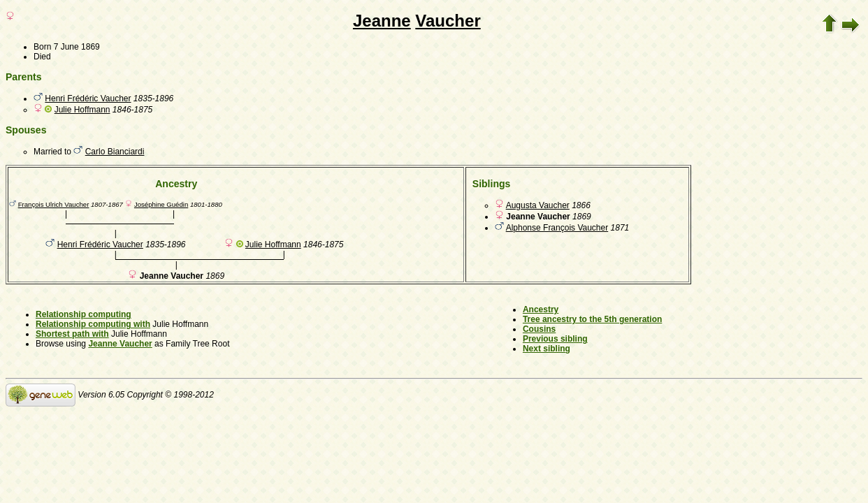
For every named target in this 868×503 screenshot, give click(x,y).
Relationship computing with (93, 324)
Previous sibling (555, 339)
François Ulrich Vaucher (54, 204)
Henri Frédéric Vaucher (88, 99)
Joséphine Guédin (161, 204)
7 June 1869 (77, 47)
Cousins (539, 329)
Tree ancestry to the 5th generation (592, 319)
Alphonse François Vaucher (557, 228)
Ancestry (541, 309)
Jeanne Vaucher (120, 344)
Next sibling (547, 349)
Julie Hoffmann (82, 110)
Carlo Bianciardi (115, 152)
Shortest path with (72, 334)
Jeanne (382, 21)
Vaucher (448, 21)
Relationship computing (84, 314)
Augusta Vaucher (538, 205)
